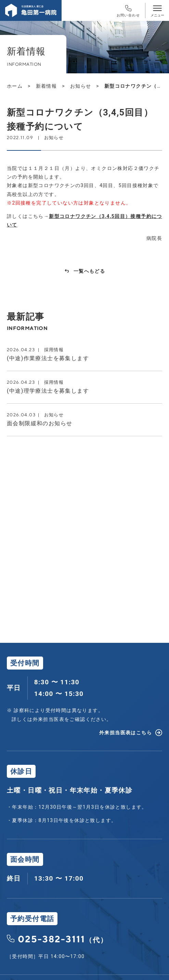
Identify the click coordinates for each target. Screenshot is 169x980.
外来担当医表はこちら (126, 733)
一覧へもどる (89, 271)
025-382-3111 (63, 939)
